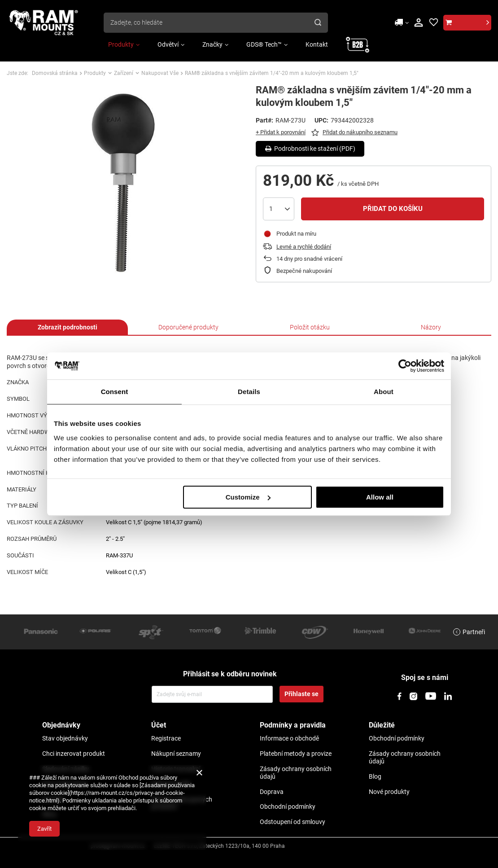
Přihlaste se (301, 694)
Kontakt (317, 44)
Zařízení (124, 73)
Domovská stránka (55, 73)
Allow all (380, 497)
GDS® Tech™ (264, 44)
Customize (248, 497)
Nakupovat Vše (160, 73)
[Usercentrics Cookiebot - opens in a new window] (405, 366)
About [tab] (384, 392)
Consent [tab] (115, 392)
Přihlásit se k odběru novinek (230, 674)
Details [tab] (249, 392)
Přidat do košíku (393, 209)
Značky (212, 44)
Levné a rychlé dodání (304, 247)
